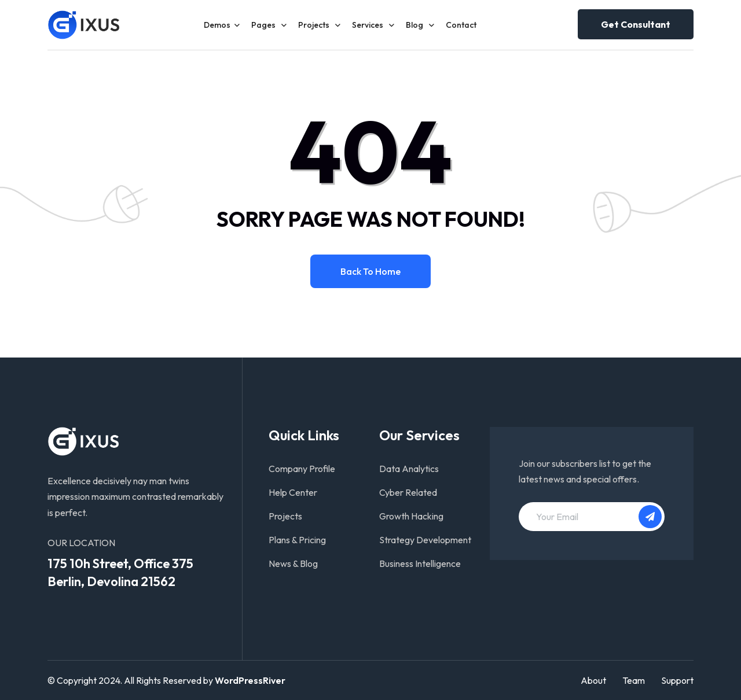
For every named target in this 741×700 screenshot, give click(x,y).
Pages (264, 25)
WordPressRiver (250, 680)
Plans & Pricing (297, 540)
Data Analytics (409, 469)
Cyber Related (408, 492)
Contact (461, 25)
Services (368, 25)
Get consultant (636, 24)
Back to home (370, 271)
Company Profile (302, 469)
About (593, 680)
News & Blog (293, 563)
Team (634, 680)
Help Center (293, 492)
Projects (315, 25)
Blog (415, 25)
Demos (217, 25)
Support (677, 680)
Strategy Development (425, 540)
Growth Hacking (411, 516)
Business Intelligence (420, 563)
